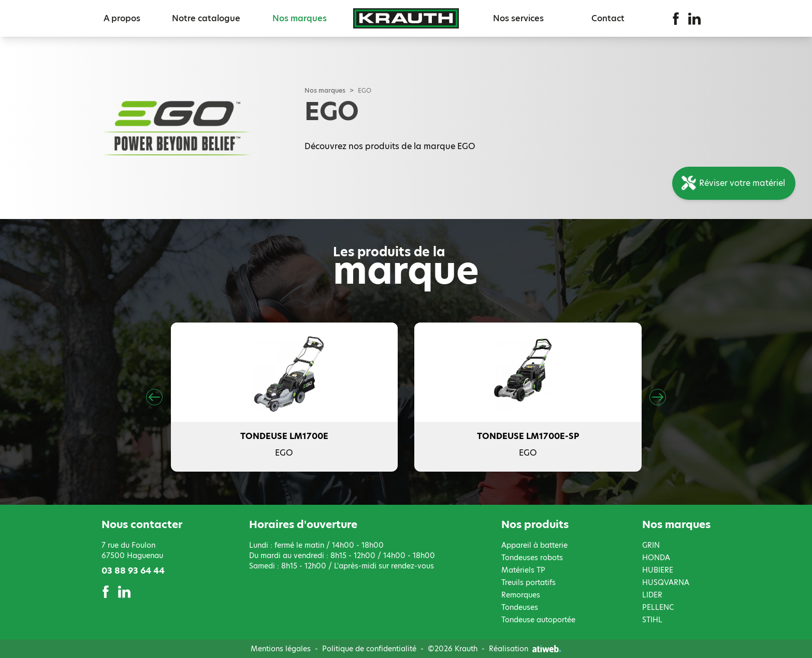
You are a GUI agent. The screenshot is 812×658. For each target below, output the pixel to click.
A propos (122, 18)
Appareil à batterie (534, 545)
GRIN (651, 545)
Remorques (521, 595)
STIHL (652, 620)
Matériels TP (523, 570)
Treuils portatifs (528, 582)
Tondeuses (520, 607)
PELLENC (658, 607)
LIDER (652, 595)
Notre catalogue (206, 18)
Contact (608, 18)
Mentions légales (281, 649)
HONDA (656, 558)
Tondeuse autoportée (538, 620)
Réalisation (525, 649)
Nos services (518, 18)
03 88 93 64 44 (133, 571)
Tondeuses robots (532, 558)
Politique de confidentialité (369, 649)
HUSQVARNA (666, 582)
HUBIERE (658, 570)
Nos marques (300, 18)
